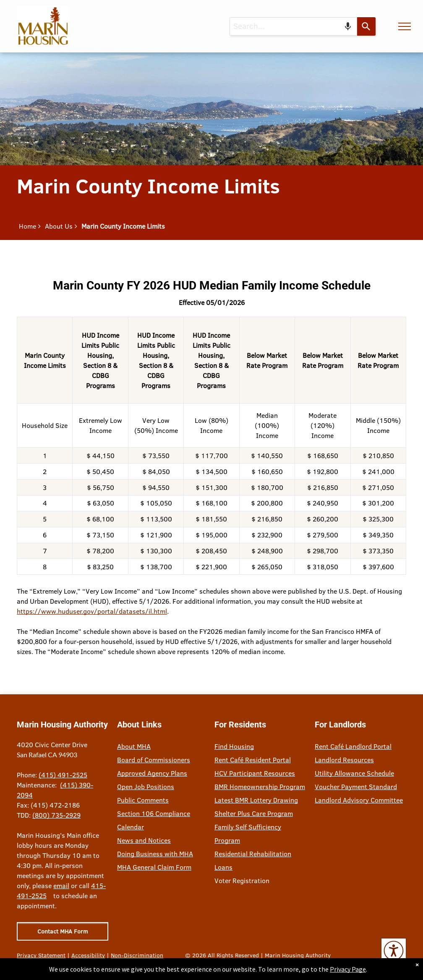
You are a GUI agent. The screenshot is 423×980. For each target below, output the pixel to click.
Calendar (131, 827)
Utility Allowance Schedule (354, 773)
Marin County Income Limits (123, 226)
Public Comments (143, 800)
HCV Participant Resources (255, 773)
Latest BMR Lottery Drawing (256, 800)
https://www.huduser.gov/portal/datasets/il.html (92, 611)
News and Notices (144, 840)
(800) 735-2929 (56, 815)
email (61, 886)
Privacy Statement (41, 955)
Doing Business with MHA (155, 854)
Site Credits (53, 964)
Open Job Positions (146, 787)
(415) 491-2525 (63, 775)
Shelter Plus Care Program (254, 813)
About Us (59, 226)
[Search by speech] (348, 26)
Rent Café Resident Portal (253, 760)
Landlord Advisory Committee (359, 800)
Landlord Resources (344, 760)
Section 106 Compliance (154, 813)
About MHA (134, 746)
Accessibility (88, 955)
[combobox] (293, 26)
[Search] (366, 26)
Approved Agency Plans (152, 773)
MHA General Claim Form (154, 867)
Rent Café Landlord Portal (353, 746)
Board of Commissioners (154, 760)
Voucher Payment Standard (356, 787)
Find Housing (234, 746)
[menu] (405, 26)
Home (27, 226)
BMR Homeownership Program (260, 787)
